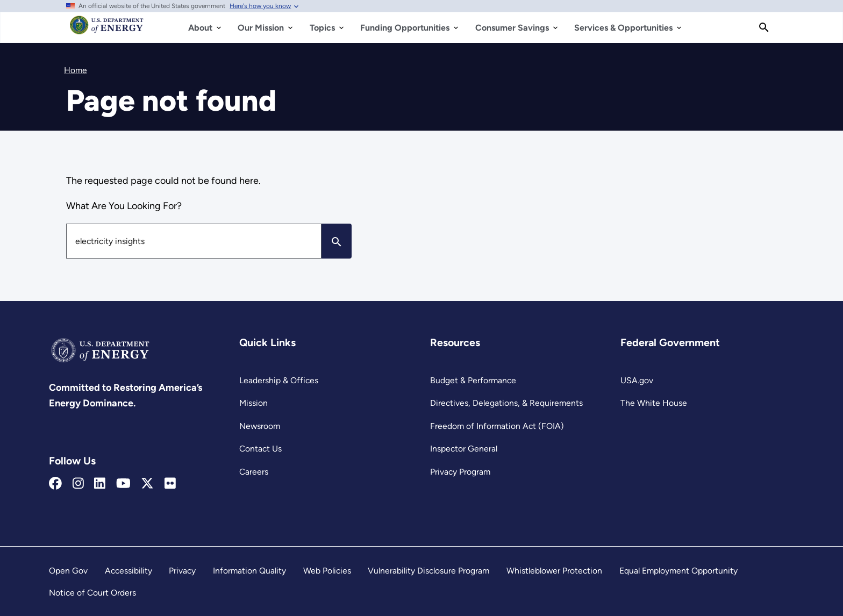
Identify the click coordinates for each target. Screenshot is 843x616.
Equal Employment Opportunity (678, 571)
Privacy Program (460, 472)
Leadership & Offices (279, 380)
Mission (253, 403)
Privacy (182, 571)
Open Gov (68, 571)
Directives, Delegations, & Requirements (506, 403)
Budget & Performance (473, 380)
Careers (254, 472)
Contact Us (260, 449)
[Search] (764, 27)
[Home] (107, 30)
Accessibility (128, 571)
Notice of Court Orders (92, 593)
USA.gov (637, 380)
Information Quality (249, 571)
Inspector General (464, 449)
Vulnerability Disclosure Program (428, 571)
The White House (654, 403)
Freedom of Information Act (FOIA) (497, 426)
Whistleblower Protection (554, 571)
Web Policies (327, 571)
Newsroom (260, 426)
